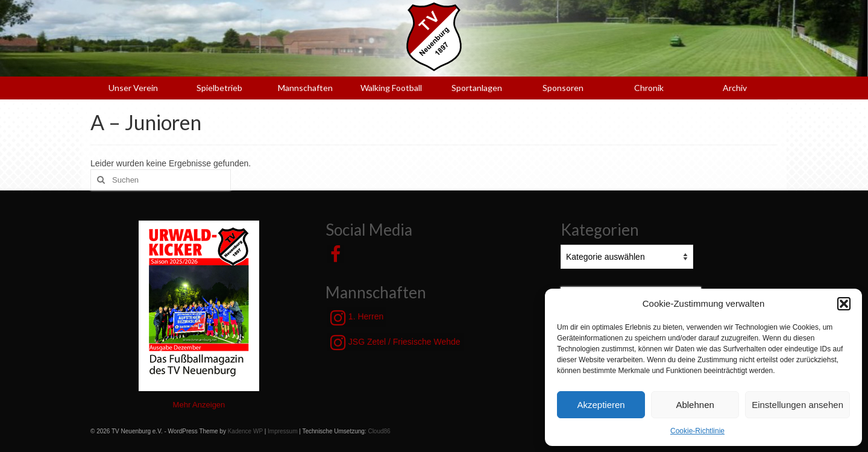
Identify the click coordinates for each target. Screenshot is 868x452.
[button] (844, 304)
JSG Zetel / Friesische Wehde (395, 342)
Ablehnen (695, 405)
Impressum (282, 431)
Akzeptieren (601, 405)
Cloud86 (379, 431)
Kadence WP (245, 431)
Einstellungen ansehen (797, 405)
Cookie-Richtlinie (697, 431)
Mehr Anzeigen (199, 405)
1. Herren (357, 318)
